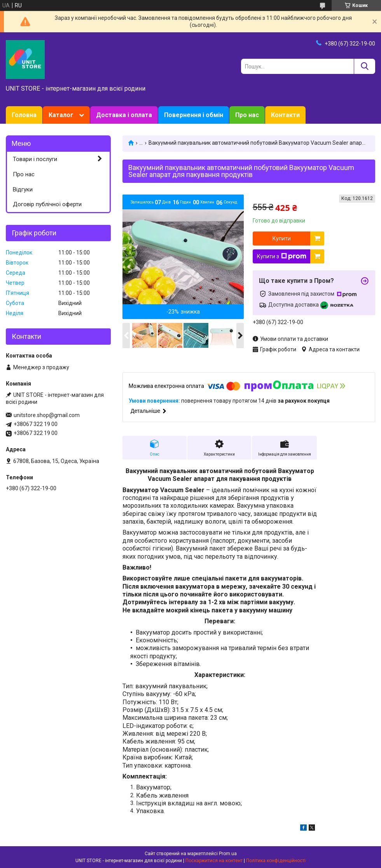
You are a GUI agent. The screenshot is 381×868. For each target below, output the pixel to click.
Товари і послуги (35, 159)
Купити (282, 238)
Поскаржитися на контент (214, 861)
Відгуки (23, 189)
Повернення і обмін (194, 115)
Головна (24, 115)
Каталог (61, 115)
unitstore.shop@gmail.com (47, 415)
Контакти (285, 115)
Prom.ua (228, 854)
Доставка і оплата (124, 115)
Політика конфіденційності (276, 861)
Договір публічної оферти (47, 204)
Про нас (247, 115)
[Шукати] (364, 66)
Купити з (282, 256)
